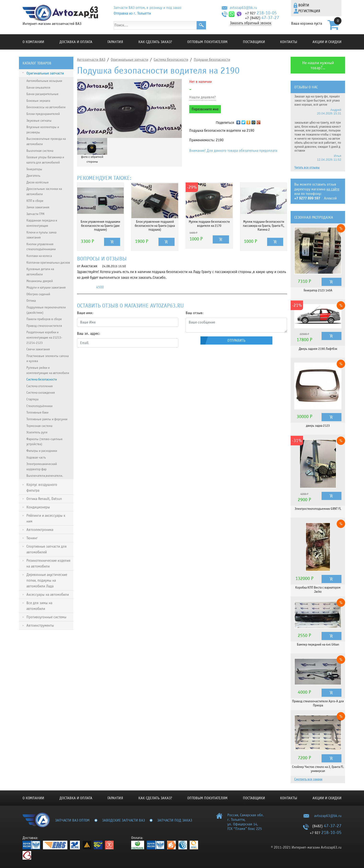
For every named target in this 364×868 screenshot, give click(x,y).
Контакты (289, 42)
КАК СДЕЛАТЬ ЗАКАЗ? (155, 42)
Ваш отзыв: (195, 313)
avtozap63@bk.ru (243, 8)
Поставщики (254, 42)
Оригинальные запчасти (129, 60)
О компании (33, 42)
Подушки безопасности (212, 60)
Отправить (236, 340)
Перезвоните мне (205, 109)
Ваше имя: (85, 313)
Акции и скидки (327, 42)
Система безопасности (171, 60)
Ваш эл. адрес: (89, 334)
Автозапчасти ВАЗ (91, 60)
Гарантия (115, 42)
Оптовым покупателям (207, 42)
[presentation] (113, 361)
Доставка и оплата (76, 42)
